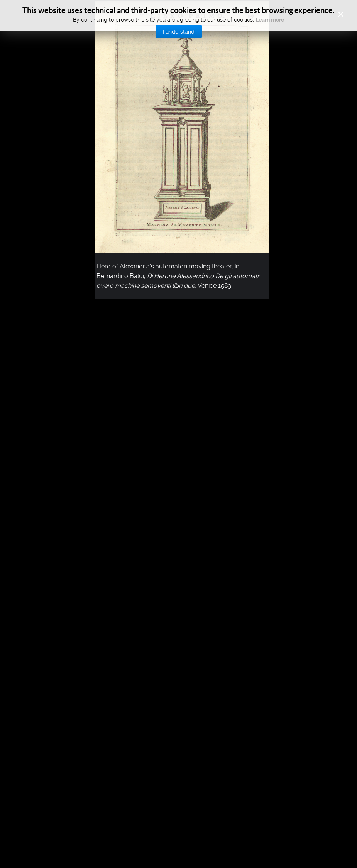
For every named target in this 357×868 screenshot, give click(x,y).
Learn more (270, 20)
